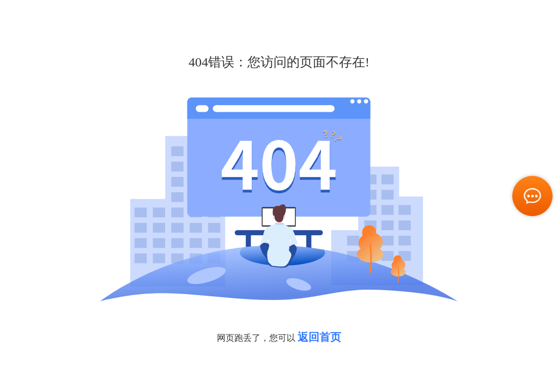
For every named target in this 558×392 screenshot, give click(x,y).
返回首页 (319, 337)
